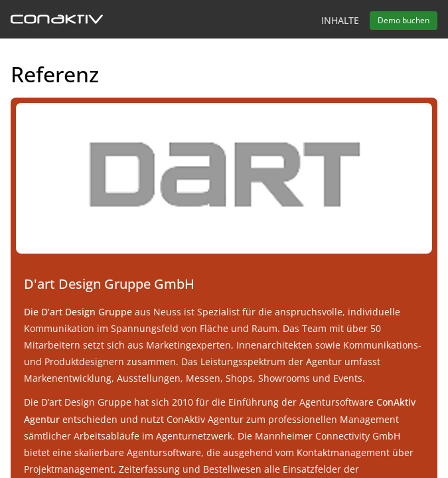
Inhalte (340, 20)
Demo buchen (404, 20)
